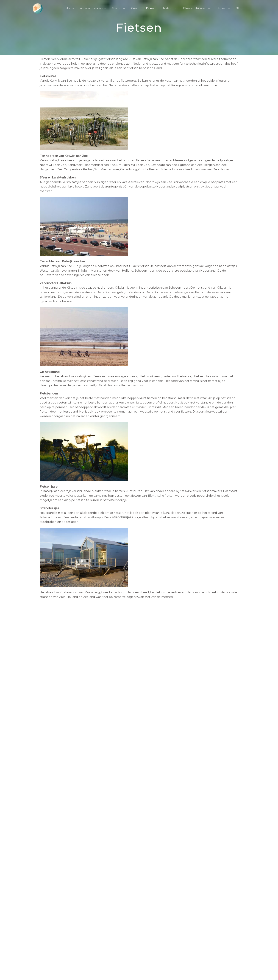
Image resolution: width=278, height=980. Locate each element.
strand (190, 85)
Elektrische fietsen (161, 496)
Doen (150, 8)
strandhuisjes (93, 517)
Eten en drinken (195, 8)
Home (70, 8)
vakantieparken (77, 496)
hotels (79, 187)
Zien (134, 8)
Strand (117, 8)
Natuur (168, 8)
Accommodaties (91, 8)
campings (100, 496)
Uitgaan (221, 8)
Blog (239, 8)
